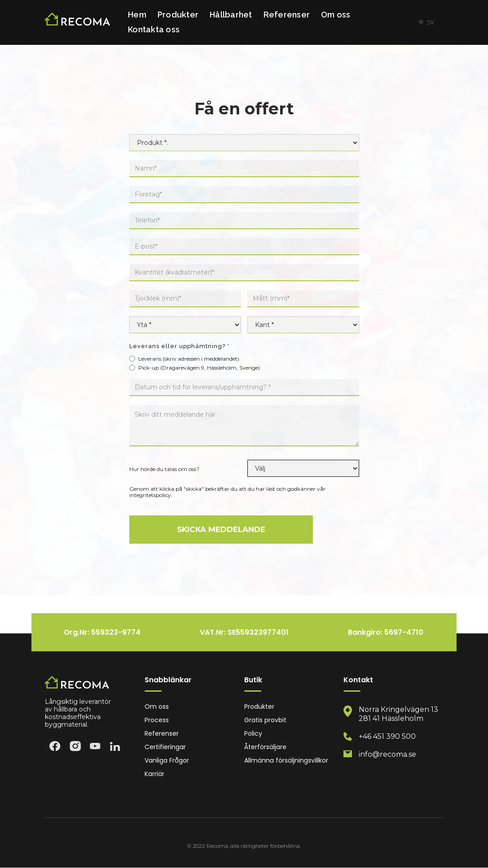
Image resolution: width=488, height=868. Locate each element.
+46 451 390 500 (387, 736)
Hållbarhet (231, 15)
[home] (77, 23)
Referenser (287, 15)
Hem (137, 15)
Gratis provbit (265, 720)
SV (426, 22)
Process (157, 720)
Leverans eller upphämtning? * (179, 346)
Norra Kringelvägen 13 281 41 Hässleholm (398, 714)
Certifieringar (165, 747)
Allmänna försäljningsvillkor (286, 761)
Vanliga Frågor (167, 761)
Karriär (154, 774)
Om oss (336, 15)
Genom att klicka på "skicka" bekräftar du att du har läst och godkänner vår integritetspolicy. (227, 492)
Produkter (178, 15)
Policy (253, 734)
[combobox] (426, 22)
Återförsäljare (265, 747)
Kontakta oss (154, 29)
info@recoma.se (387, 754)
